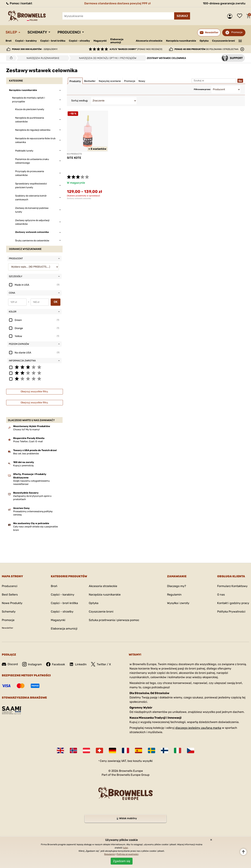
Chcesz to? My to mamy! (26, 429)
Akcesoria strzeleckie (149, 41)
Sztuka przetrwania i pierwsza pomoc (114, 620)
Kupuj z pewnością (23, 465)
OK (56, 302)
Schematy (37, 32)
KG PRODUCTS (74, 154)
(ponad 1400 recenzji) (136, 49)
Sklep (11, 32)
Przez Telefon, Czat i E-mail (28, 441)
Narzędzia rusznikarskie (181, 41)
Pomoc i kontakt (19, 3)
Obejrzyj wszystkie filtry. (35, 392)
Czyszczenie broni (224, 41)
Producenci (69, 32)
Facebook (56, 664)
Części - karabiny (26, 41)
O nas (221, 595)
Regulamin (174, 595)
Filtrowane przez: (202, 89)
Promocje (237, 32)
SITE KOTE (74, 158)
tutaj (125, 848)
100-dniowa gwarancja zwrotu (224, 3)
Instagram (32, 664)
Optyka (204, 41)
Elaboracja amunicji (117, 41)
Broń (9, 41)
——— (240, 40)
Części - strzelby (79, 41)
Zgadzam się (122, 861)
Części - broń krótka (53, 41)
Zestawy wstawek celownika (79, 199)
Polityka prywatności (127, 854)
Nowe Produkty (12, 603)
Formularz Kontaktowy (232, 586)
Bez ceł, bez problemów (26, 454)
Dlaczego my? (177, 586)
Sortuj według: (80, 101)
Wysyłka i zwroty (178, 603)
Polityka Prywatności (231, 612)
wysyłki (148, 761)
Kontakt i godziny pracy (233, 603)
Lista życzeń (241, 16)
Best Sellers (10, 595)
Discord (10, 664)
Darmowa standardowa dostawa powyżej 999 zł (117, 3)
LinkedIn (78, 664)
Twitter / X (101, 664)
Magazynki (100, 41)
